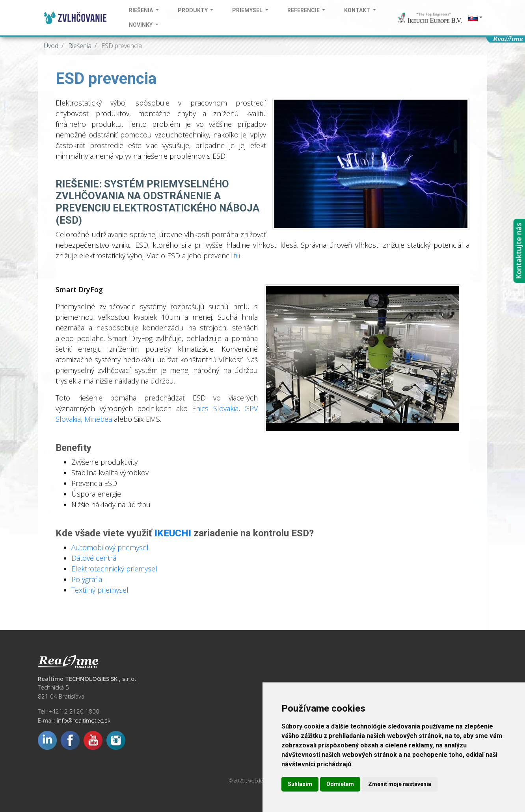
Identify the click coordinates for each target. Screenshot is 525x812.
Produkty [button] (193, 10)
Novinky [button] (141, 25)
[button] (475, 18)
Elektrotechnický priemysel (114, 569)
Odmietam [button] (340, 784)
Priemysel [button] (248, 10)
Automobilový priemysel (110, 547)
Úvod (51, 46)
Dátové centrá (94, 558)
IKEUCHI (173, 533)
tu (237, 256)
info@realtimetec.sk (84, 720)
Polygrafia (87, 579)
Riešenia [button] (141, 10)
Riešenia (79, 46)
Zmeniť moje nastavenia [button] (400, 784)
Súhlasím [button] (300, 784)
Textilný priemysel (100, 590)
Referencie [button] (304, 10)
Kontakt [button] (358, 10)
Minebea (99, 419)
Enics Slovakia (215, 408)
